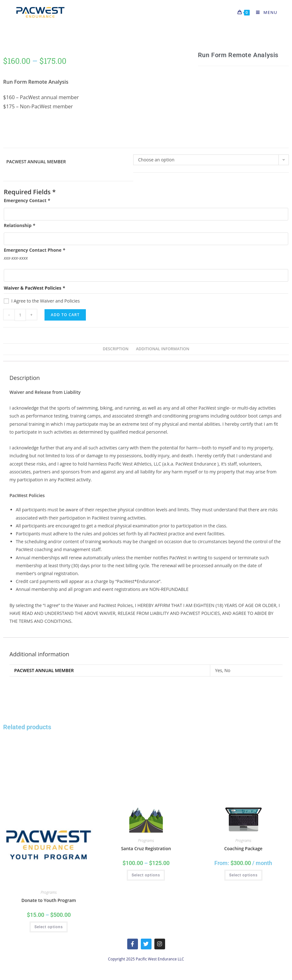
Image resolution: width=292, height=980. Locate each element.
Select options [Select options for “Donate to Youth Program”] (49, 927)
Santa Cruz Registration (146, 848)
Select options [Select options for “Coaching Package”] (243, 875)
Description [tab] (116, 349)
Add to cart (65, 315)
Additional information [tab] (163, 349)
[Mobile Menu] (264, 12)
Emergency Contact (27, 200)
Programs (49, 892)
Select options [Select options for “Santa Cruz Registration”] (146, 875)
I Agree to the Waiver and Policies (46, 301)
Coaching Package (243, 848)
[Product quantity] (20, 315)
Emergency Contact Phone (34, 250)
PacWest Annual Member (36, 162)
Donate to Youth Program (49, 900)
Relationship (19, 225)
